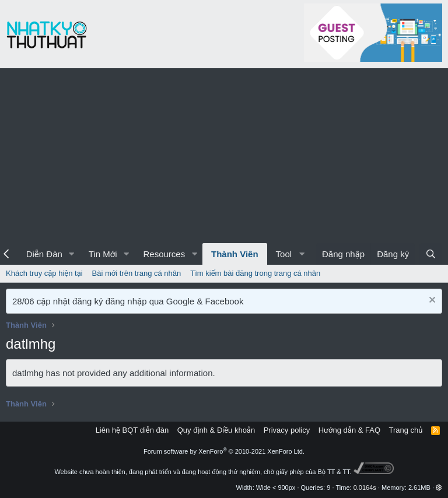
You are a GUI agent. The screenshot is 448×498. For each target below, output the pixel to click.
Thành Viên (235, 254)
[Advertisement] (224, 156)
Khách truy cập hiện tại (44, 273)
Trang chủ (406, 430)
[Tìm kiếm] (431, 254)
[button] (72, 254)
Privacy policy (287, 430)
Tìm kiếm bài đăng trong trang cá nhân (255, 273)
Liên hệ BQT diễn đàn (132, 430)
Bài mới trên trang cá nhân (137, 273)
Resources (164, 254)
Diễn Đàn (44, 254)
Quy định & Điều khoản (216, 430)
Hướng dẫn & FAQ (349, 430)
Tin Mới (103, 254)
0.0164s (365, 488)
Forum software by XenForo (224, 451)
